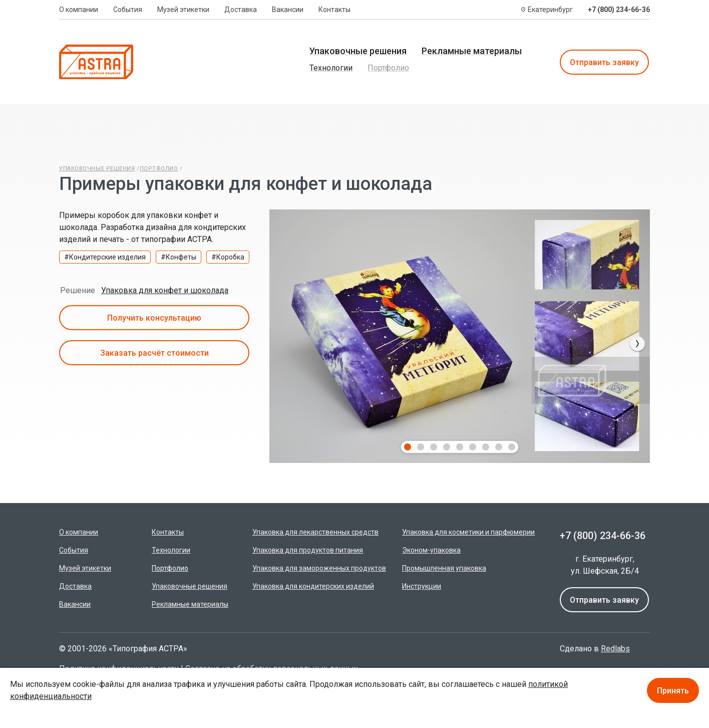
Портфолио (388, 68)
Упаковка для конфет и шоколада (165, 290)
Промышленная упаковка (444, 568)
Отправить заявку (604, 62)
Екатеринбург (550, 10)
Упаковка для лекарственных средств (315, 532)
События (128, 10)
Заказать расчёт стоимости (154, 353)
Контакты (334, 10)
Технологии (331, 68)
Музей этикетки (183, 10)
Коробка (230, 257)
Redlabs (615, 649)
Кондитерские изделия (107, 257)
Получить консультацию (154, 318)
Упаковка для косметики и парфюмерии (468, 532)
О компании (79, 10)
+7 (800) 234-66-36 (619, 10)
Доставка (241, 10)
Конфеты (181, 257)
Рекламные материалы (472, 51)
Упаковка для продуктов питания (308, 550)
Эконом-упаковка (431, 550)
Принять (673, 691)
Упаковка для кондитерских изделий (313, 586)
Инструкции (422, 586)
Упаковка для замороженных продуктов (319, 568)
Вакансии (288, 10)
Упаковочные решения (358, 51)
